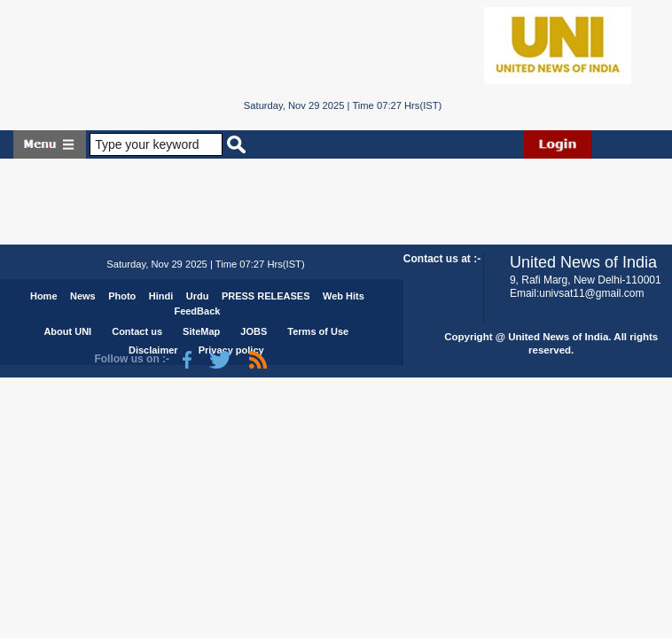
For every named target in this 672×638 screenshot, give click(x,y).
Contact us (137, 331)
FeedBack (197, 311)
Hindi (161, 296)
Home (44, 296)
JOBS (254, 331)
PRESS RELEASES (266, 296)
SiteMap (201, 331)
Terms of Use (318, 331)
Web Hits (344, 296)
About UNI (67, 331)
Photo (122, 296)
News (83, 296)
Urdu (198, 296)
